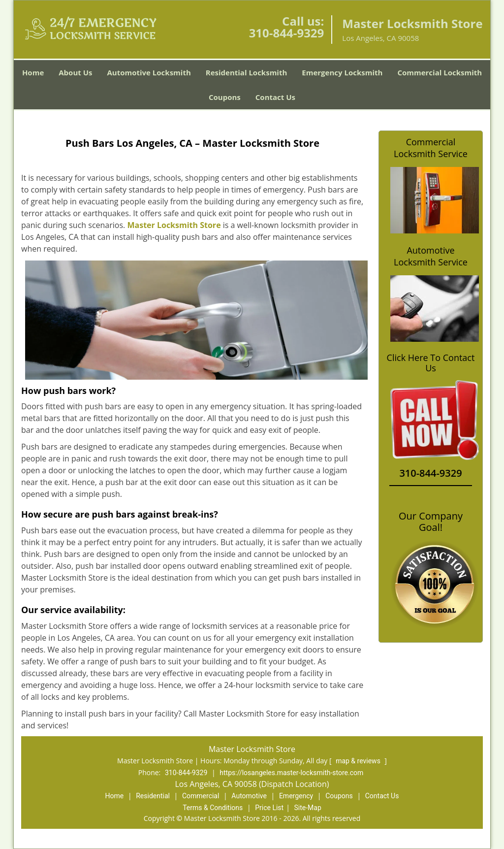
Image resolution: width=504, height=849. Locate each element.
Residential (153, 796)
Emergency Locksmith (342, 72)
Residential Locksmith (247, 72)
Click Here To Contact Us (431, 363)
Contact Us (275, 97)
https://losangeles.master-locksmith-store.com (291, 773)
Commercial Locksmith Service (431, 148)
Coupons (225, 97)
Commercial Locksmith (440, 72)
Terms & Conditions (213, 808)
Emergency (296, 796)
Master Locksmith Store (174, 225)
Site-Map (308, 808)
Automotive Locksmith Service (431, 256)
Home (33, 72)
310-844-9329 (287, 33)
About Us (75, 72)
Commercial (201, 796)
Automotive (249, 796)
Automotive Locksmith (149, 72)
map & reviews (359, 761)
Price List (269, 808)
